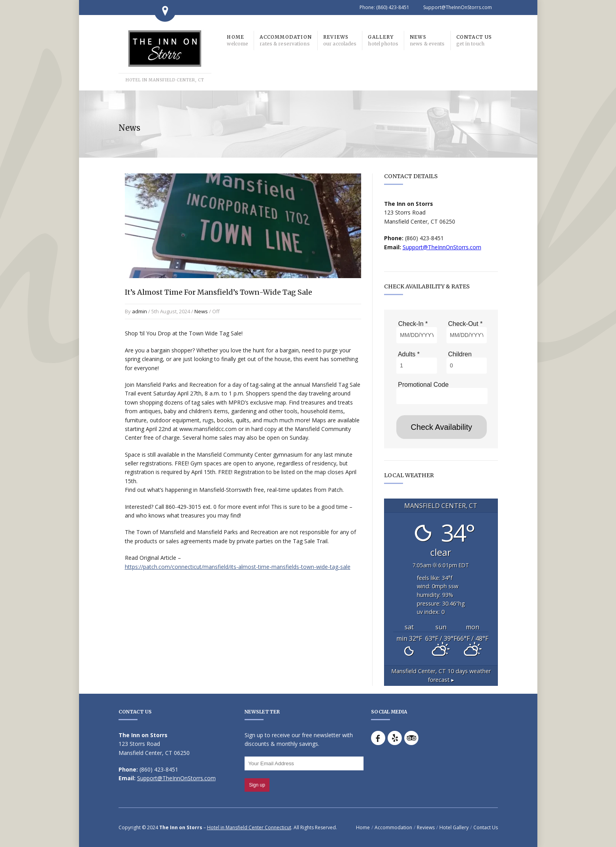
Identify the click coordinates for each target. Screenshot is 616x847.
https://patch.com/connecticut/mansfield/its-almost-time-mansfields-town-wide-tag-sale (238, 567)
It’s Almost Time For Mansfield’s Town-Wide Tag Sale (219, 292)
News (201, 311)
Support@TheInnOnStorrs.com (458, 7)
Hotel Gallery (454, 827)
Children (459, 354)
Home (363, 827)
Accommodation (393, 827)
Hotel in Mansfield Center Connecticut (249, 827)
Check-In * (412, 324)
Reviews (426, 827)
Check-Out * (465, 324)
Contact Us (486, 827)
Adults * (408, 354)
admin (139, 311)
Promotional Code (423, 385)
